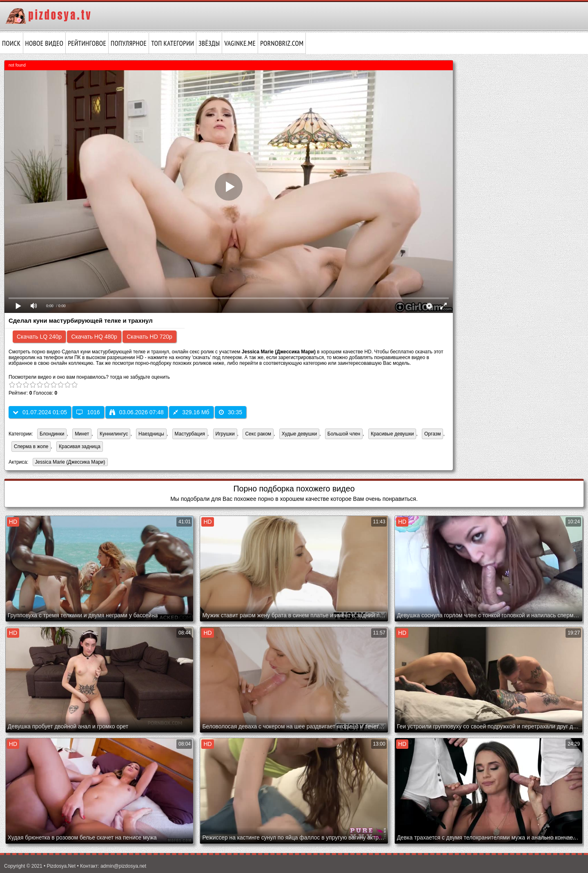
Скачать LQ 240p (39, 337)
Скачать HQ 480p (94, 337)
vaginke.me (240, 43)
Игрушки (225, 434)
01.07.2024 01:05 (40, 412)
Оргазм (432, 434)
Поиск (11, 43)
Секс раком (258, 434)
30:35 (231, 412)
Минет (82, 434)
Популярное (129, 43)
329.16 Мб (191, 412)
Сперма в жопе (31, 447)
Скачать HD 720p (149, 337)
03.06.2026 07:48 (137, 412)
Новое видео (45, 43)
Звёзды (209, 43)
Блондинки (52, 434)
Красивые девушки (392, 434)
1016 (88, 412)
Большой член (344, 434)
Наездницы (151, 434)
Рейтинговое (87, 43)
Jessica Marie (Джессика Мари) (69, 463)
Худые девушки (299, 434)
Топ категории (173, 43)
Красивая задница (80, 447)
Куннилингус (114, 434)
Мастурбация (190, 434)
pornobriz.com (282, 43)
